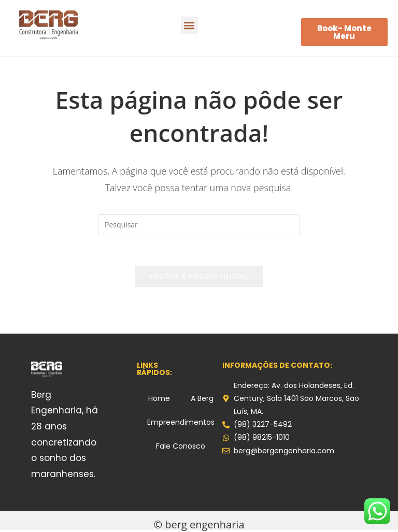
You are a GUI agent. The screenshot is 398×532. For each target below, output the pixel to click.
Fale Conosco (181, 447)
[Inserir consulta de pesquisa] (199, 225)
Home (159, 399)
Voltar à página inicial (199, 277)
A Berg (202, 399)
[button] (189, 25)
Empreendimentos (181, 423)
